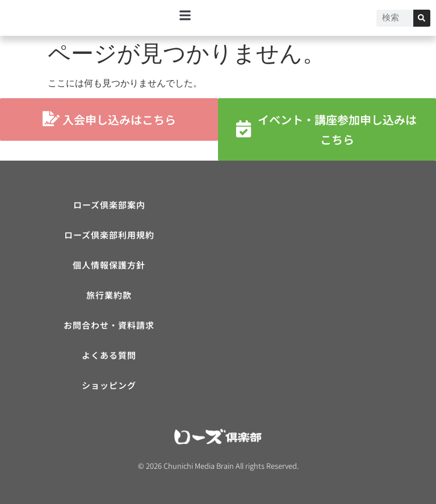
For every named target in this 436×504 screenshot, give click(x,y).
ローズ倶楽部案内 (109, 205)
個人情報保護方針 (109, 265)
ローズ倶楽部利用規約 (109, 235)
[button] (185, 15)
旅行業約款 (109, 295)
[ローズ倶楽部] (327, 280)
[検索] (422, 18)
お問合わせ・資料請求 (109, 325)
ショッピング (109, 385)
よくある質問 (109, 355)
